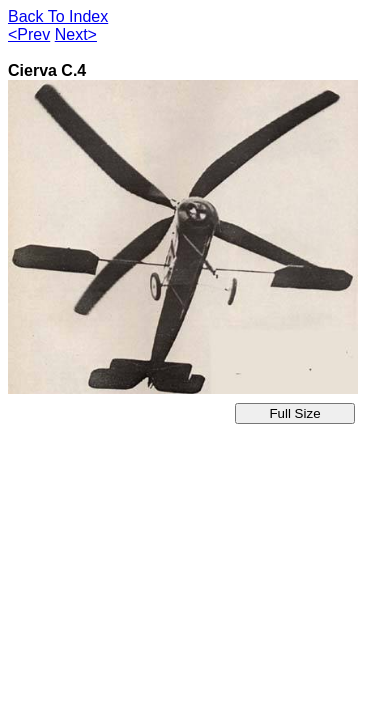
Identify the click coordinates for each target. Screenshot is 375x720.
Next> (76, 34)
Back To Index (58, 16)
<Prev (29, 34)
